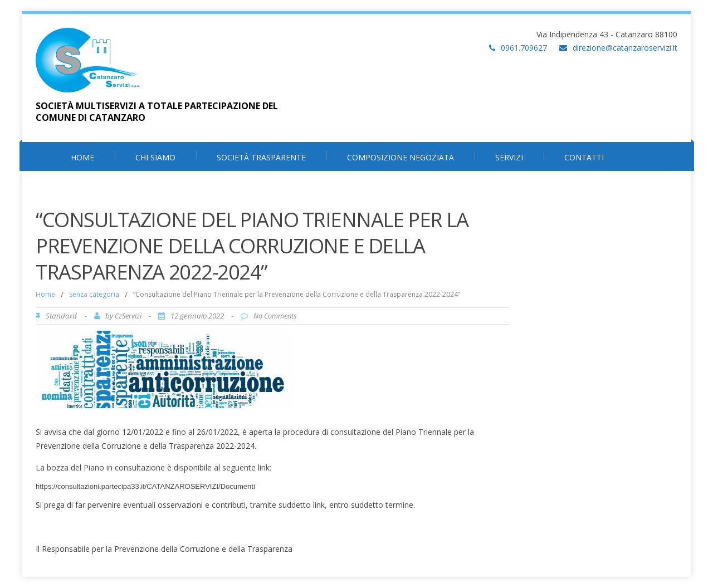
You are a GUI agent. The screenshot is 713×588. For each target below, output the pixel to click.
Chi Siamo (155, 157)
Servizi (509, 157)
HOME (82, 157)
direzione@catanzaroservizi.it (625, 48)
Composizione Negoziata (401, 157)
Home (45, 294)
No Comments (275, 316)
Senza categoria (94, 294)
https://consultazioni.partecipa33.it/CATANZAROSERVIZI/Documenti (145, 486)
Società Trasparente (261, 157)
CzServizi (128, 316)
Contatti (584, 157)
